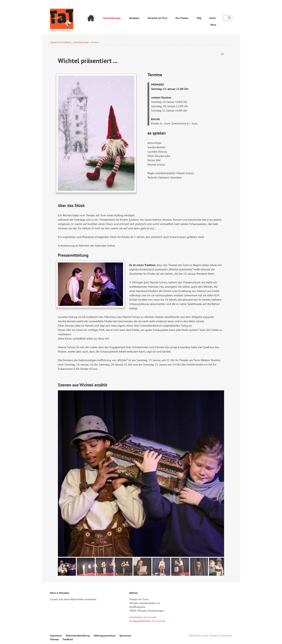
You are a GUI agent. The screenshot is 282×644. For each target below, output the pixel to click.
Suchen (229, 18)
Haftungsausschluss (105, 636)
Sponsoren (125, 636)
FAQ (199, 18)
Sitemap (54, 639)
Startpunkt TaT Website (61, 42)
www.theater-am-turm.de (143, 617)
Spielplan (134, 18)
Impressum (56, 636)
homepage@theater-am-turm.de (147, 621)
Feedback (68, 639)
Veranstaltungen (112, 18)
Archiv (213, 18)
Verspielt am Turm (157, 18)
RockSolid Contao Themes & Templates (211, 636)
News (213, 25)
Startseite (91, 18)
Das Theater (182, 18)
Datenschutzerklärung (78, 636)
